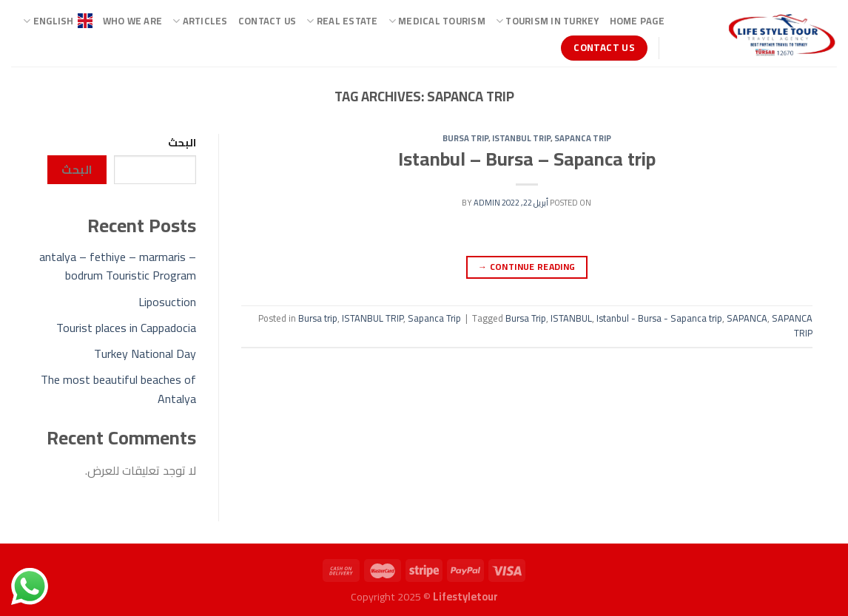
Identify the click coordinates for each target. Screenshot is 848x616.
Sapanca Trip (583, 138)
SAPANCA (747, 318)
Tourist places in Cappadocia (126, 328)
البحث (182, 142)
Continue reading (527, 267)
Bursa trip (465, 138)
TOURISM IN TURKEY (548, 21)
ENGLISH (57, 21)
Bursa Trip (526, 318)
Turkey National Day (145, 353)
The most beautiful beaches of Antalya (118, 389)
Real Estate (342, 21)
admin (487, 202)
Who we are (133, 21)
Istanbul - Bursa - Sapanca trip (659, 318)
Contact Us (267, 21)
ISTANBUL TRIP (521, 138)
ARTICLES (200, 21)
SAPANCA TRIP (792, 325)
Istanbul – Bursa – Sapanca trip (527, 159)
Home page (637, 21)
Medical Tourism (437, 21)
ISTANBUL (571, 318)
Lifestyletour (465, 596)
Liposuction (167, 302)
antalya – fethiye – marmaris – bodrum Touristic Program (118, 266)
